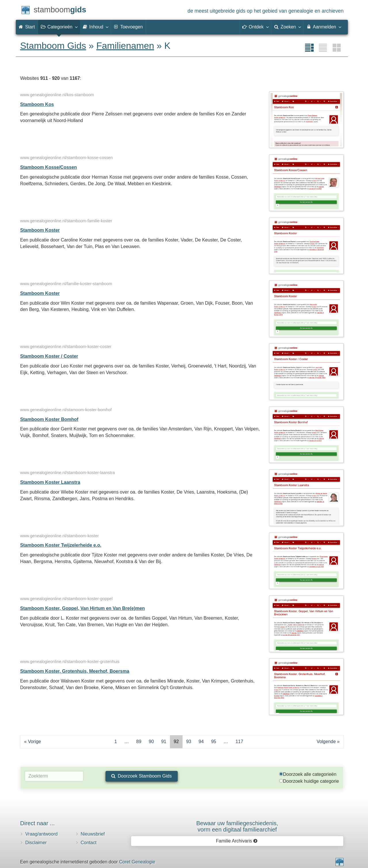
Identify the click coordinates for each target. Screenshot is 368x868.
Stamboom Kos (37, 104)
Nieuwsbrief (93, 834)
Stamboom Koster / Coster (49, 356)
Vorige (34, 742)
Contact (89, 843)
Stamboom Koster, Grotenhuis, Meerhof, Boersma (75, 671)
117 (239, 742)
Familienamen (125, 46)
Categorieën (59, 27)
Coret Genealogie (137, 862)
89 (139, 742)
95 (214, 742)
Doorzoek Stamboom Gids (141, 776)
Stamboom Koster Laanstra (50, 482)
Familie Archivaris (237, 841)
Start (27, 27)
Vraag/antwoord (41, 834)
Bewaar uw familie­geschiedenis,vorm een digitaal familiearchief (237, 826)
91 (164, 742)
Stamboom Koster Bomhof (49, 419)
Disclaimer (36, 843)
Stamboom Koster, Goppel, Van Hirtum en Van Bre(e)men (83, 608)
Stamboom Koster (40, 230)
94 (201, 742)
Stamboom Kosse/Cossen (48, 167)
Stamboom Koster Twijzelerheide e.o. (61, 545)
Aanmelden (324, 27)
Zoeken (287, 27)
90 (151, 742)
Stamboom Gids (53, 46)
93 (189, 742)
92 (176, 742)
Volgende (326, 742)
